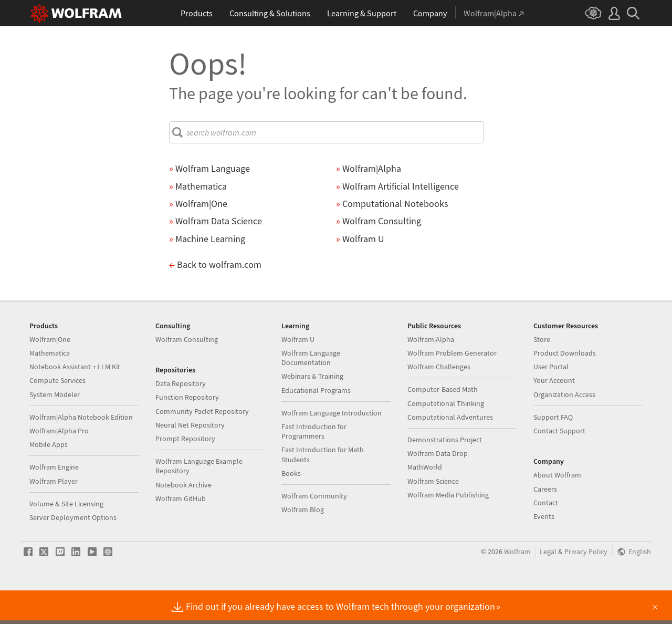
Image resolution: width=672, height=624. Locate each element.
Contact (546, 536)
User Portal (551, 400)
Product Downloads (565, 387)
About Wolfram (557, 508)
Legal (548, 585)
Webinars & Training (312, 410)
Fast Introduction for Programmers (314, 465)
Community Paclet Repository (202, 445)
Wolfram (517, 585)
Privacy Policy (586, 585)
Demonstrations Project (445, 473)
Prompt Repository (185, 472)
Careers (545, 523)
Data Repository (181, 417)
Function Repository (187, 431)
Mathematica (50, 387)
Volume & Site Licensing (66, 537)
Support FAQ (553, 451)
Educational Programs (316, 424)
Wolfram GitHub (181, 532)
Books (291, 507)
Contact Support (559, 464)
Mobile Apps (49, 478)
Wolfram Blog (303, 543)
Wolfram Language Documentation (311, 391)
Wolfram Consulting (187, 373)
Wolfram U (298, 373)
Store (542, 373)
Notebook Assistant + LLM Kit (75, 400)
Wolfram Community (314, 529)
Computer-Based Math (443, 423)
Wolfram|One (50, 373)
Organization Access (564, 428)
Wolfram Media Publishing (448, 528)
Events (544, 550)
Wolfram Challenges (439, 400)
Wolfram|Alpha (431, 373)
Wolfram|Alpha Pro (59, 464)
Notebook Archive (183, 518)
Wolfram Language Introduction (332, 446)
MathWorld (425, 501)
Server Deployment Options (73, 551)
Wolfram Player (54, 515)
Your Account (554, 414)
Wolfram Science (433, 515)
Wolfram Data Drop (438, 487)
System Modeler (55, 428)
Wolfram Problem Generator (452, 387)
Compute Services (57, 414)
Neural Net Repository (190, 459)
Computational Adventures (450, 451)
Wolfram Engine (54, 501)
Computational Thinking (446, 437)
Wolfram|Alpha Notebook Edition (81, 451)
